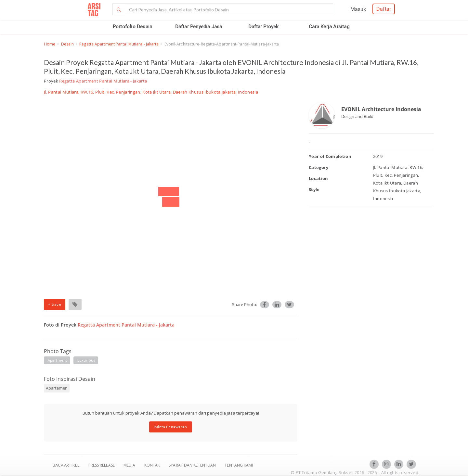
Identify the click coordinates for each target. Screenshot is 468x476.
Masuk (358, 9)
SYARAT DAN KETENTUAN (193, 465)
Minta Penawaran (171, 427)
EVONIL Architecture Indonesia (381, 109)
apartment (57, 360)
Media (130, 465)
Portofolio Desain (132, 27)
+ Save (55, 304)
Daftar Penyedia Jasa (199, 27)
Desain (68, 44)
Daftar (384, 9)
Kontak (153, 465)
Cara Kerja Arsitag (329, 27)
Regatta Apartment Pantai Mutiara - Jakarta (119, 44)
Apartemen (57, 388)
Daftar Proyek (264, 27)
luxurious (86, 360)
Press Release (101, 465)
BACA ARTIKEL (66, 465)
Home (50, 44)
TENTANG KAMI (239, 465)
